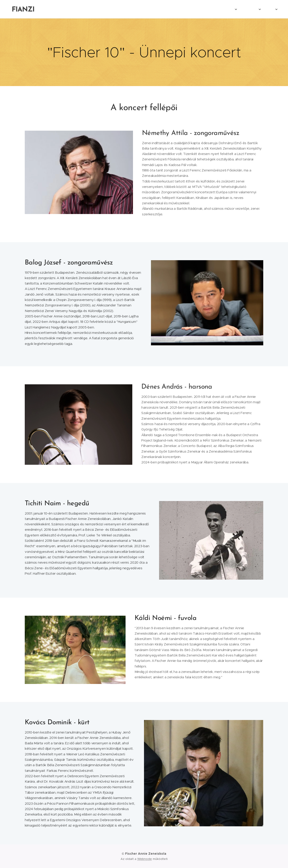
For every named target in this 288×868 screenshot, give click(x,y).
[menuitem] (206, 9)
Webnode (145, 859)
